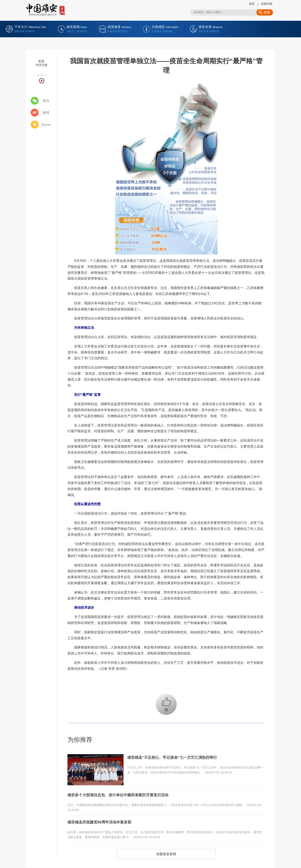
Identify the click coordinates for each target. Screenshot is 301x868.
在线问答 (267, 4)
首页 (252, 4)
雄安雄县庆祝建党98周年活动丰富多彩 (103, 821)
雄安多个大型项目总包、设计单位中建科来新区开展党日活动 (124, 795)
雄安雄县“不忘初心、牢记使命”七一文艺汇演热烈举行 (177, 757)
